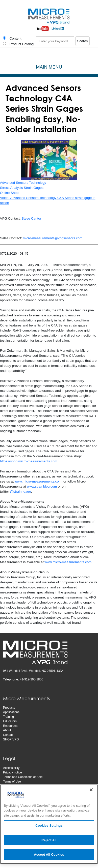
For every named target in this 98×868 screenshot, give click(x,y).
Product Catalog (22, 44)
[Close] (91, 790)
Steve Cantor (31, 218)
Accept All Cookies (49, 855)
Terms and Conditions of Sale (23, 777)
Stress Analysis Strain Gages (22, 188)
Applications (11, 712)
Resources (10, 726)
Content (16, 38)
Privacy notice (13, 772)
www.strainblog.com (42, 486)
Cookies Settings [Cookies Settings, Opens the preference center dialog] (49, 826)
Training (8, 717)
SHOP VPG (11, 739)
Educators (10, 721)
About (7, 730)
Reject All (49, 840)
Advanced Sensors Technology (23, 183)
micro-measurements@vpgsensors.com (53, 238)
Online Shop (9, 193)
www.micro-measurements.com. (68, 562)
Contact (8, 735)
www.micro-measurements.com (38, 481)
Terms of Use (12, 782)
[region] (49, 824)
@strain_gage (20, 491)
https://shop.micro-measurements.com (29, 461)
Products (9, 708)
